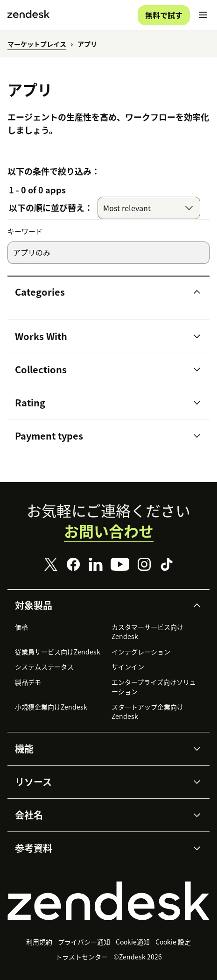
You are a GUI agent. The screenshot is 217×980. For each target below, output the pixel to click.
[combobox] (149, 208)
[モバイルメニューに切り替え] (203, 15)
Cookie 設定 (173, 942)
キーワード (25, 231)
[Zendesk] (108, 901)
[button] (101, 292)
